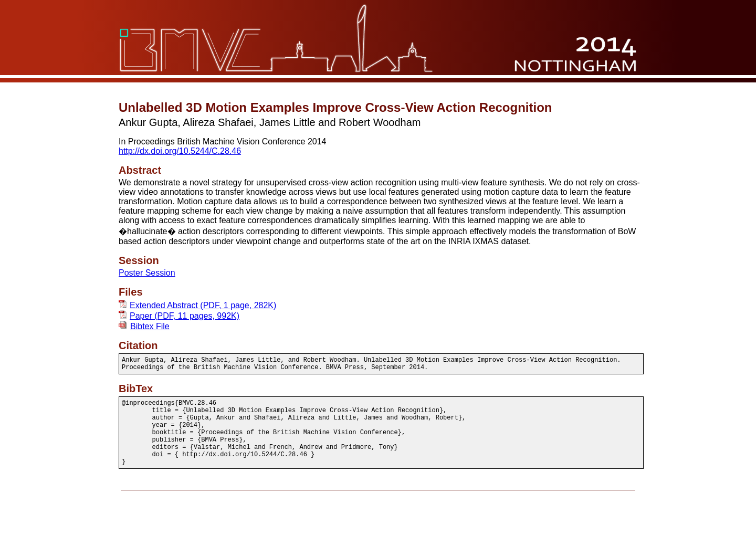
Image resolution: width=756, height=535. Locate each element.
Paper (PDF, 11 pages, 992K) (179, 316)
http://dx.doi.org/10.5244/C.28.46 (180, 151)
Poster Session (147, 273)
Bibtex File (144, 326)
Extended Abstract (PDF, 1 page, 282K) (197, 305)
